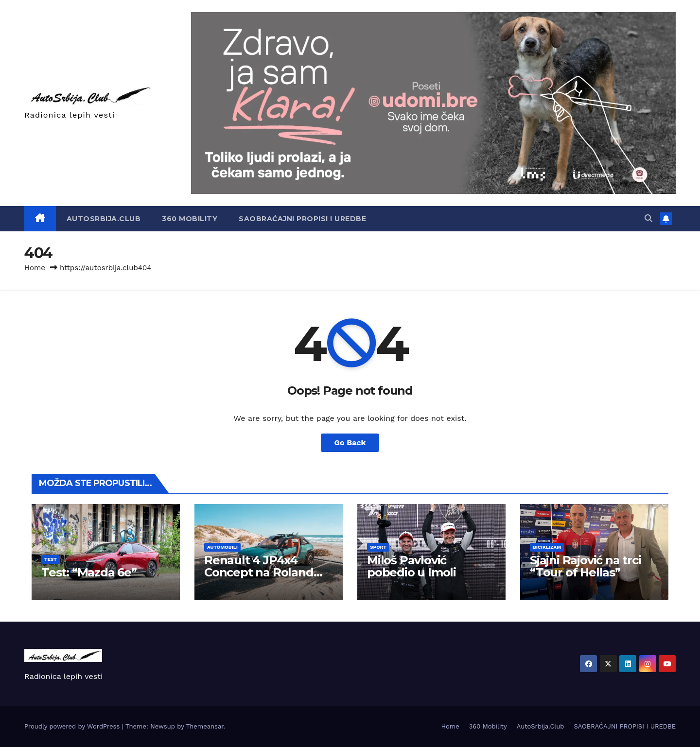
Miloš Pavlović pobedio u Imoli (411, 566)
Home (35, 268)
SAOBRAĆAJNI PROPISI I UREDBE (302, 219)
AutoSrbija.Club (104, 219)
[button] (648, 218)
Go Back (350, 443)
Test (51, 559)
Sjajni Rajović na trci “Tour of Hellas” (586, 566)
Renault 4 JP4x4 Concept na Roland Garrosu (259, 572)
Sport (378, 547)
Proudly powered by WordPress (73, 726)
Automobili (222, 547)
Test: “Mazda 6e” (89, 572)
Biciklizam (547, 547)
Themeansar (205, 726)
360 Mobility (190, 219)
